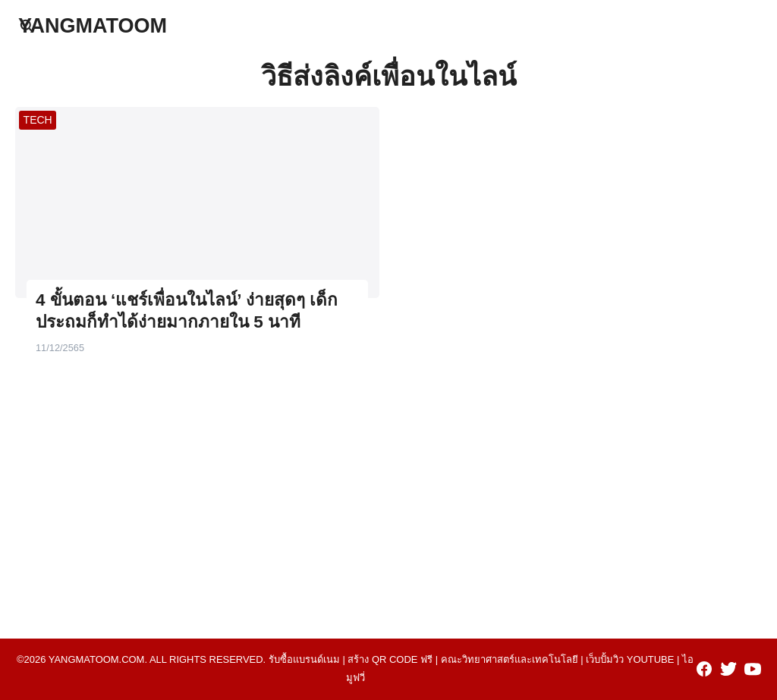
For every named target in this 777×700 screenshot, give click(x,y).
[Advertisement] (388, 491)
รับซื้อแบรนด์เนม (304, 659)
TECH (38, 120)
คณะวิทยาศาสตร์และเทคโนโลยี (510, 659)
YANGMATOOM (93, 26)
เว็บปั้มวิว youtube (630, 659)
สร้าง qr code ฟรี (390, 659)
